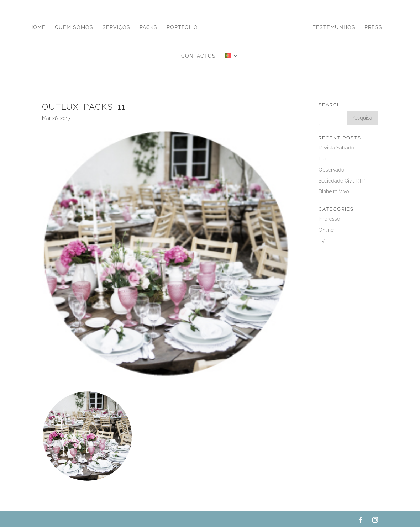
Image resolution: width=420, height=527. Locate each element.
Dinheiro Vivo (334, 191)
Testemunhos (334, 28)
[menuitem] (232, 68)
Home (37, 28)
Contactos (198, 56)
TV (322, 241)
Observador (332, 170)
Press (373, 28)
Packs (148, 28)
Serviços (116, 28)
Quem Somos (74, 28)
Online (326, 230)
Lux (323, 159)
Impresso (329, 219)
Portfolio (182, 28)
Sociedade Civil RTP (342, 181)
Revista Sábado (336, 148)
